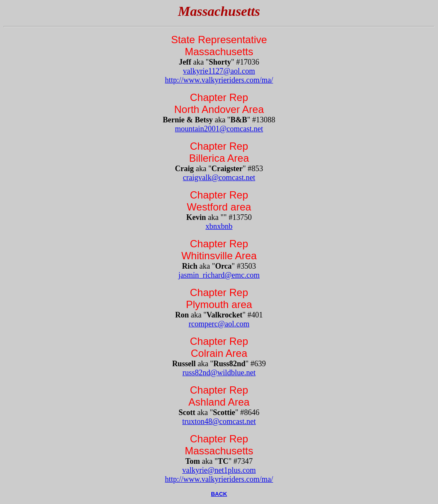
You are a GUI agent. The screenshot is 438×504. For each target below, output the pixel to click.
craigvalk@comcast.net (219, 178)
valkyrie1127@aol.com (219, 71)
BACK (219, 494)
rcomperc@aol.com (219, 324)
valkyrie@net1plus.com (219, 470)
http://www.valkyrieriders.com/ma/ (219, 80)
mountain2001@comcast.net (219, 129)
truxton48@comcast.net (219, 421)
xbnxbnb (219, 226)
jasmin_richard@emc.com (219, 275)
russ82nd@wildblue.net (219, 373)
